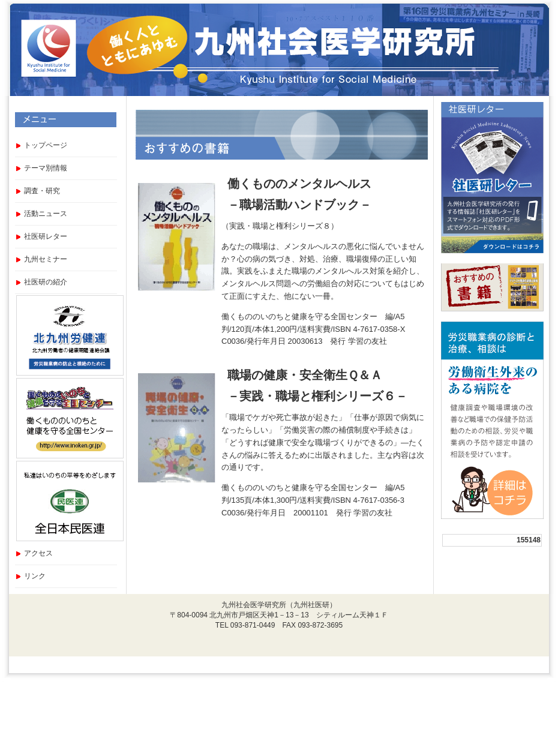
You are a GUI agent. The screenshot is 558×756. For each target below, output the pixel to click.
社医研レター (46, 236)
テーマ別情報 (46, 168)
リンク (35, 576)
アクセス (38, 553)
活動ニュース (46, 214)
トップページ (46, 145)
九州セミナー (46, 259)
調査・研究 (42, 191)
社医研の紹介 (46, 282)
